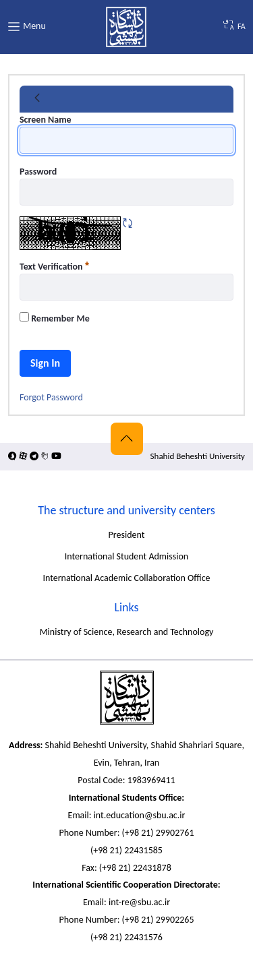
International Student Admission (126, 556)
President (127, 535)
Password (38, 172)
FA (242, 26)
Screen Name (46, 120)
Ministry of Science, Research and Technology (127, 632)
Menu (26, 27)
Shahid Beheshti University (198, 456)
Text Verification (54, 267)
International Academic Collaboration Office (126, 578)
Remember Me (55, 318)
